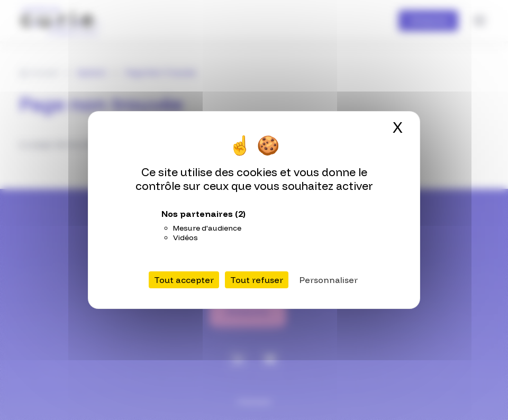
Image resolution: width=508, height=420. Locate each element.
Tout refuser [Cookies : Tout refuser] (257, 280)
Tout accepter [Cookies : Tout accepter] (184, 280)
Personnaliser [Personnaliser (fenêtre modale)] (329, 280)
